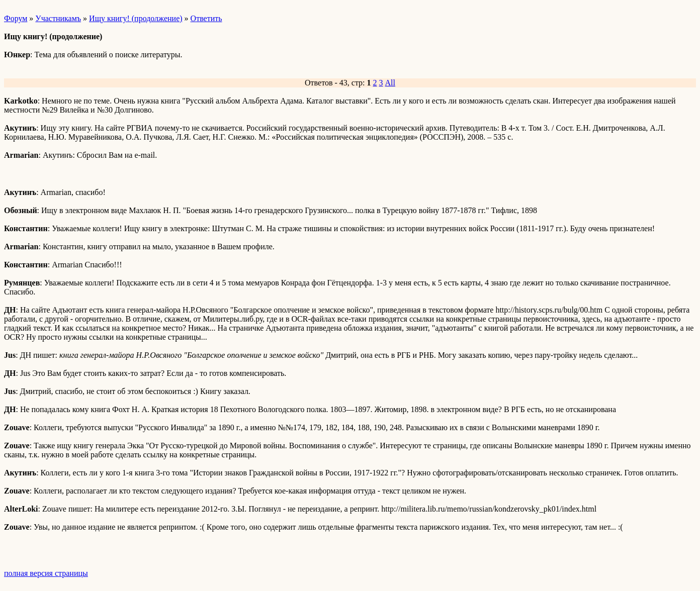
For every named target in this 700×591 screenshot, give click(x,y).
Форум (16, 18)
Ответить (206, 18)
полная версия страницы (46, 573)
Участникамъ (58, 18)
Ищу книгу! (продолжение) (136, 18)
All (390, 83)
